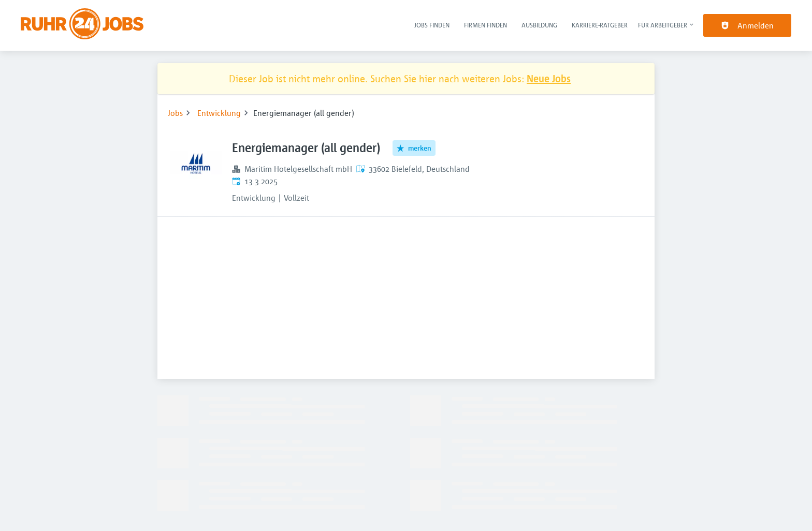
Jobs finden (432, 25)
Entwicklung (219, 113)
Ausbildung (539, 25)
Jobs (175, 113)
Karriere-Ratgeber (600, 25)
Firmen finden (485, 25)
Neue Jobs (549, 78)
